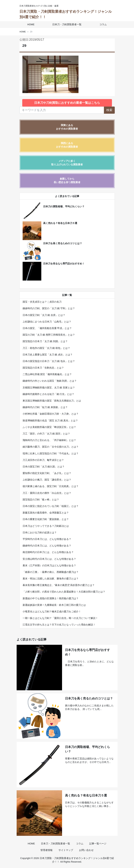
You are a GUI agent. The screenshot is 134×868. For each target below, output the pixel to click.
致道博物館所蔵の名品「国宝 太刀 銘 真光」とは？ (50, 421)
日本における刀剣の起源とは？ (40, 533)
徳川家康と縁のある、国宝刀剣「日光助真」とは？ (51, 486)
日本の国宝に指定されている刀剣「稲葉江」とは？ (51, 506)
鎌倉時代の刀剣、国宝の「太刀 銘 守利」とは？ (49, 308)
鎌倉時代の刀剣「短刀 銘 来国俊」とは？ (45, 407)
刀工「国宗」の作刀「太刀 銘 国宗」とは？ (46, 434)
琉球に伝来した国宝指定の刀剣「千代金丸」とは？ (51, 453)
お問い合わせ (86, 850)
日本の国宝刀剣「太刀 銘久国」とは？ (44, 467)
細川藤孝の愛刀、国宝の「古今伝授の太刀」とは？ (51, 447)
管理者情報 (46, 850)
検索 (109, 110)
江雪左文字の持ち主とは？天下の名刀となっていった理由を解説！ (59, 625)
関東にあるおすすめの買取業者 (67, 127)
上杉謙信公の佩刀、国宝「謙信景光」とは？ (47, 480)
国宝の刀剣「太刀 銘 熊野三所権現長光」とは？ (49, 335)
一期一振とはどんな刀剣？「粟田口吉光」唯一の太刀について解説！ (60, 618)
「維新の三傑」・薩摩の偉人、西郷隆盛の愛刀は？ (51, 572)
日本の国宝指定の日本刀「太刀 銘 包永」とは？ (49, 361)
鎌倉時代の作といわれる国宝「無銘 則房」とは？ (50, 381)
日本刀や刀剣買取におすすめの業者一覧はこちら (67, 103)
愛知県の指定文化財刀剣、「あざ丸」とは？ (47, 473)
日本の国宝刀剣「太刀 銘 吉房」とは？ (44, 315)
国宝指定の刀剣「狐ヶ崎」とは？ (41, 500)
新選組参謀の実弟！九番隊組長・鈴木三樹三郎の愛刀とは (54, 605)
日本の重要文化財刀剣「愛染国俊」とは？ (46, 519)
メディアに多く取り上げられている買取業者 (67, 163)
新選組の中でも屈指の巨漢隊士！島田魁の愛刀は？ (51, 598)
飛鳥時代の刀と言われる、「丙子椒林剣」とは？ (49, 440)
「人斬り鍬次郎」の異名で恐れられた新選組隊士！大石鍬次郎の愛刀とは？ (64, 592)
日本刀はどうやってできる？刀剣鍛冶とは (46, 526)
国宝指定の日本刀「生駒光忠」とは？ (43, 368)
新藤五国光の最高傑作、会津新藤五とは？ (46, 513)
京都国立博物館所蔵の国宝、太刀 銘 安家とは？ (49, 388)
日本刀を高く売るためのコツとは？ (63, 243)
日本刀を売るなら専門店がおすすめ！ (64, 264)
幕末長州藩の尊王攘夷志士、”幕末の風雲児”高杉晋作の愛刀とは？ (59, 585)
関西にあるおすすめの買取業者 (67, 145)
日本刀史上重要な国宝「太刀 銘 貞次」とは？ (48, 355)
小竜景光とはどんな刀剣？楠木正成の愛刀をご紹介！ (52, 612)
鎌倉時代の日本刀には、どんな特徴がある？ (47, 546)
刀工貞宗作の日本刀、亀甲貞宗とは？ (43, 460)
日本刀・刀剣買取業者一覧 (67, 24)
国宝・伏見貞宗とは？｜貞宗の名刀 (42, 302)
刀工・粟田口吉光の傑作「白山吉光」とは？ (47, 493)
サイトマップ (66, 850)
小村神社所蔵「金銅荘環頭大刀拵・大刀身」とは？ (51, 414)
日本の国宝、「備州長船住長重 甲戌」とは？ (47, 328)
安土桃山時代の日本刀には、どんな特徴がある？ (49, 559)
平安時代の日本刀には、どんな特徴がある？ (47, 539)
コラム (102, 24)
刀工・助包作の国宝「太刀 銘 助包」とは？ (46, 348)
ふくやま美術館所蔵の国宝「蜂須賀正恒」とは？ (49, 427)
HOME (32, 24)
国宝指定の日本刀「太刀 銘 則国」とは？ (45, 341)
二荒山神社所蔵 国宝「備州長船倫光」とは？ (47, 374)
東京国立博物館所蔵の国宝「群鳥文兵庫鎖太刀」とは (52, 401)
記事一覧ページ (98, 844)
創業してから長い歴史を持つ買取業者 (67, 181)
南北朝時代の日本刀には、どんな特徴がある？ (48, 552)
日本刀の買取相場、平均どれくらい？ (64, 206)
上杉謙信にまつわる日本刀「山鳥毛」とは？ (47, 322)
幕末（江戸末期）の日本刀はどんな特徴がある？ (49, 565)
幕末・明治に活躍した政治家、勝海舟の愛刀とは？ (51, 579)
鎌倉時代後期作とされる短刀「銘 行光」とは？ (48, 394)
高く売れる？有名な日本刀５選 (60, 223)
